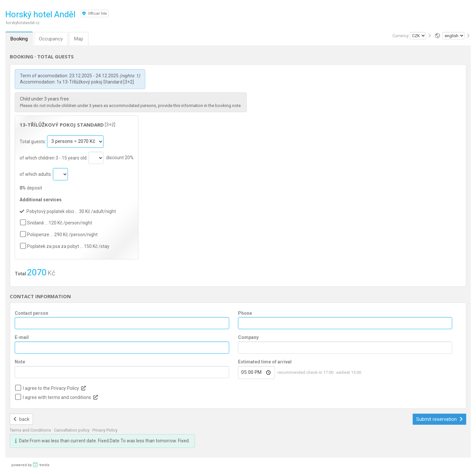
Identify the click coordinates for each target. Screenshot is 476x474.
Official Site (95, 14)
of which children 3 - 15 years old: (54, 158)
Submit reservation (439, 419)
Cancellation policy (72, 430)
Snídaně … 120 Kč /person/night (60, 223)
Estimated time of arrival (265, 362)
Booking (19, 39)
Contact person (32, 313)
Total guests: (33, 141)
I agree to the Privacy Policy (51, 388)
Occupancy (51, 39)
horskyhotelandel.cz (23, 23)
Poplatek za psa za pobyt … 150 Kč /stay (68, 246)
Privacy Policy (105, 430)
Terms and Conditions (31, 430)
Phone (245, 313)
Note (20, 362)
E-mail (22, 337)
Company (248, 337)
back (21, 419)
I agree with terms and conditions (57, 397)
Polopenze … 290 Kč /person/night (62, 235)
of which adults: (36, 174)
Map (79, 39)
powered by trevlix (30, 465)
